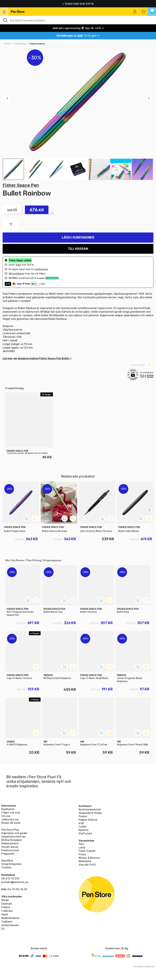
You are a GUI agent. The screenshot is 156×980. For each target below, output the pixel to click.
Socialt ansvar (10, 847)
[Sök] (78, 20)
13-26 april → (78, 36)
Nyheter (84, 830)
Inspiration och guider (14, 833)
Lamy (82, 847)
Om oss (6, 816)
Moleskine (85, 861)
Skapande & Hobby (90, 813)
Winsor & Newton (89, 858)
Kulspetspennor (38, 44)
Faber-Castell (87, 851)
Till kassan (78, 249)
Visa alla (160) (87, 865)
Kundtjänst (8, 809)
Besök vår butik (11, 823)
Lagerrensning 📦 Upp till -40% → (78, 28)
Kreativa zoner (10, 850)
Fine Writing (20, 44)
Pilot (81, 844)
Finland (6, 907)
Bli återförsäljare (12, 840)
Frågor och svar (11, 813)
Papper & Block (88, 820)
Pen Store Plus (10, 830)
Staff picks (85, 833)
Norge (5, 900)
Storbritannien (10, 925)
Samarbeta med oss (13, 837)
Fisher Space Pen (21, 185)
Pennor (7, 44)
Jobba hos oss (10, 819)
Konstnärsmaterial (90, 809)
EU (3, 929)
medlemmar (41, 269)
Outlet (83, 827)
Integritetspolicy (11, 864)
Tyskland (7, 922)
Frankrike (7, 911)
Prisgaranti (8, 854)
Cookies (6, 867)
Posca (82, 854)
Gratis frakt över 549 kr (78, 4)
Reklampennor (10, 843)
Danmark (7, 904)
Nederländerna (10, 918)
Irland (5, 914)
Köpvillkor (7, 860)
